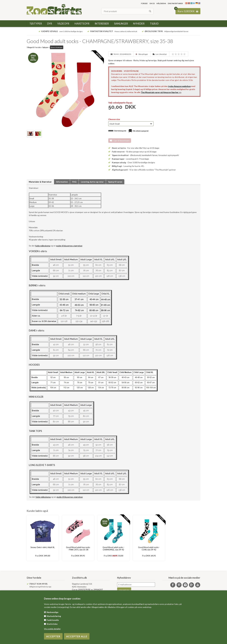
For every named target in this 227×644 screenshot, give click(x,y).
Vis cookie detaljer (52, 629)
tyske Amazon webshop (179, 86)
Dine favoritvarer (175, 3)
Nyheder (139, 24)
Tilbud (154, 24)
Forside (144, 3)
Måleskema (161, 3)
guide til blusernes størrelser (69, 246)
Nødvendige (52, 612)
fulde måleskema (43, 246)
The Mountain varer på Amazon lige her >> (161, 92)
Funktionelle (53, 620)
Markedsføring (54, 616)
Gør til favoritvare (122, 141)
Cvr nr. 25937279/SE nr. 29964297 (87, 590)
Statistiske (52, 624)
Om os (152, 3)
